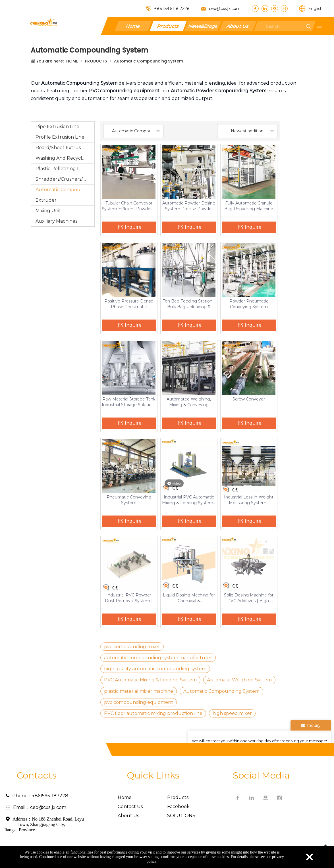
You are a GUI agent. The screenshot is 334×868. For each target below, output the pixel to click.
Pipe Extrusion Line (57, 127)
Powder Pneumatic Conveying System (249, 304)
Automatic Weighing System (239, 680)
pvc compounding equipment (139, 702)
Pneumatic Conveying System (129, 500)
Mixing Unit (48, 211)
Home (133, 26)
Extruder (46, 200)
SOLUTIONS (181, 816)
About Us (238, 26)
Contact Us (130, 807)
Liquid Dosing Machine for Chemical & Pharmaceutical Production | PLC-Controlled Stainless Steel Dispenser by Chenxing (189, 598)
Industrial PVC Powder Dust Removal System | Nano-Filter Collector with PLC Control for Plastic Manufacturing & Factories (129, 598)
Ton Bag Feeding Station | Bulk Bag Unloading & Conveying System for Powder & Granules (189, 304)
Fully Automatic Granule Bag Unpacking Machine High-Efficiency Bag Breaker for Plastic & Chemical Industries (249, 206)
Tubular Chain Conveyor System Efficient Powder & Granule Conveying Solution (129, 206)
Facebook (178, 807)
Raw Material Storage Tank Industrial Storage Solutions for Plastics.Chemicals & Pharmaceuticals (129, 402)
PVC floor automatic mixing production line (153, 713)
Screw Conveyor (249, 399)
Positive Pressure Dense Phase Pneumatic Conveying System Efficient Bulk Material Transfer (129, 304)
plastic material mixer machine (139, 691)
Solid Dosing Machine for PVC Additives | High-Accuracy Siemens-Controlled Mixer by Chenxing (249, 598)
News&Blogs (203, 26)
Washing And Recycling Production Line (65, 158)
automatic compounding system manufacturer (158, 658)
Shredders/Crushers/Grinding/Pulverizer (65, 179)
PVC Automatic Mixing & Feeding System (150, 680)
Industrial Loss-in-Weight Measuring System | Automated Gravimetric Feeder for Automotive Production (249, 500)
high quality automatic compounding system (155, 669)
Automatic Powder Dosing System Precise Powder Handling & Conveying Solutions (189, 206)
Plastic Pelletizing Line (61, 169)
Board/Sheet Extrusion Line (65, 148)
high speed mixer (232, 713)
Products (168, 26)
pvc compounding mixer (132, 647)
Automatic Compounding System (65, 190)
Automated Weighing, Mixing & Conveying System (189, 402)
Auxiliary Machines (56, 221)
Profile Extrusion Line (60, 137)
